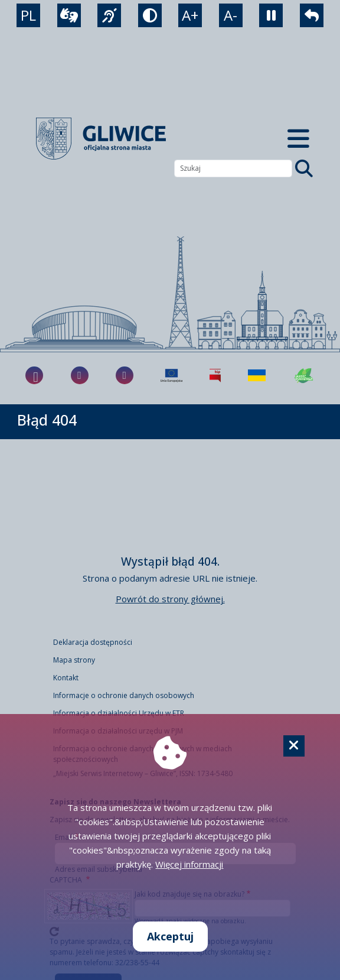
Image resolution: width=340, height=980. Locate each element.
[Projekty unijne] (171, 375)
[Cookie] (294, 746)
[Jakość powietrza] (304, 375)
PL (28, 15)
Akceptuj (170, 936)
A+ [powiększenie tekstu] (190, 15)
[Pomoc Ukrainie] (257, 375)
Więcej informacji (189, 864)
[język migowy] (109, 15)
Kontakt (66, 678)
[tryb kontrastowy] (150, 15)
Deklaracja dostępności (93, 642)
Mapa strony (74, 660)
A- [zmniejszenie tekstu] (231, 15)
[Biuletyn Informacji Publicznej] (215, 375)
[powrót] (312, 15)
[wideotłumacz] (69, 15)
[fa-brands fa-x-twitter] (125, 375)
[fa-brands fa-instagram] (80, 375)
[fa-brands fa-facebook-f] (34, 375)
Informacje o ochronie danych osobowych (124, 695)
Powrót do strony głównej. (170, 599)
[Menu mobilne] (298, 139)
